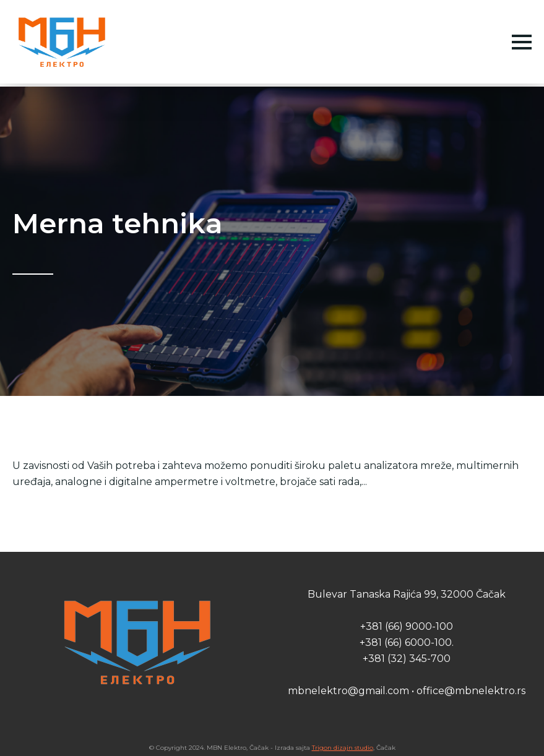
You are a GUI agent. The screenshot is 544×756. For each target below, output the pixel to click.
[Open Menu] (522, 42)
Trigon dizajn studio (343, 748)
